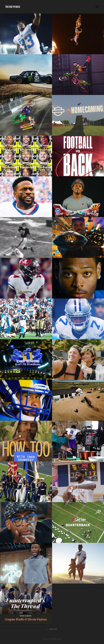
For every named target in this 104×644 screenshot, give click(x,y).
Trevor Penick (13, 7)
